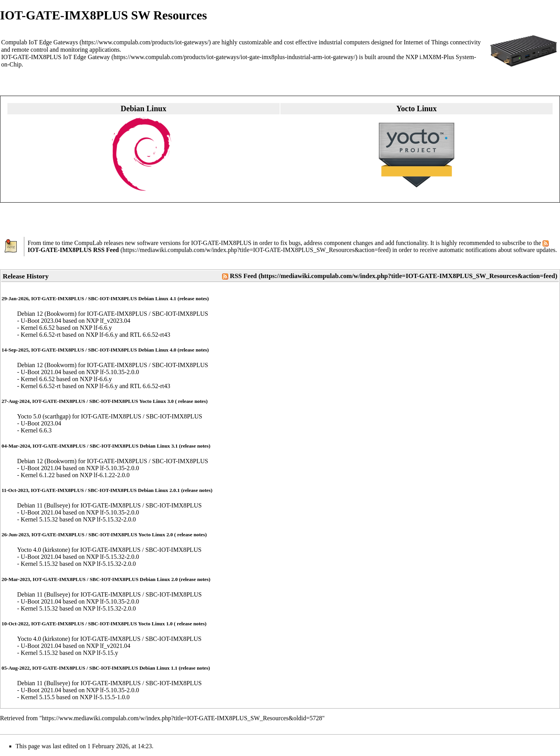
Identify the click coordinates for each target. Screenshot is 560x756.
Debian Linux (143, 108)
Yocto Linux (416, 108)
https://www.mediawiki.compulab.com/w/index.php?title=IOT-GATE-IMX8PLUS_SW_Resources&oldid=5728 (182, 718)
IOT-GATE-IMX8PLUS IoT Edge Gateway (56, 57)
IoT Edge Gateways (53, 42)
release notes (193, 298)
